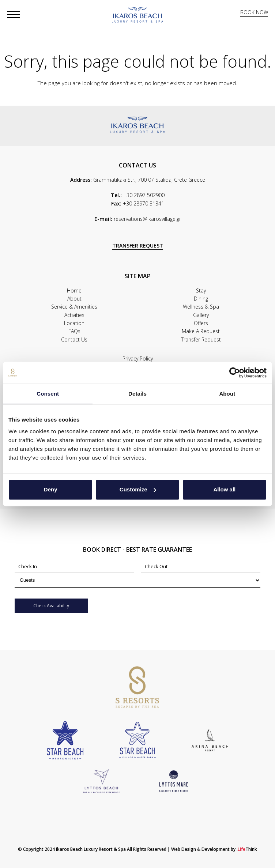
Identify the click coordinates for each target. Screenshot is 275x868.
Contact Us (74, 339)
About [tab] (227, 394)
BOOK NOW (254, 13)
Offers (201, 323)
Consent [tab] (48, 394)
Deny (51, 489)
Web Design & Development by (214, 849)
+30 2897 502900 (144, 195)
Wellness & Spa (201, 307)
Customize (138, 489)
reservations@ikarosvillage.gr (147, 219)
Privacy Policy (138, 358)
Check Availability (51, 606)
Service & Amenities (74, 307)
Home (74, 290)
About (74, 299)
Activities (74, 315)
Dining (201, 299)
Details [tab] (137, 394)
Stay (201, 290)
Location (74, 323)
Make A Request (201, 331)
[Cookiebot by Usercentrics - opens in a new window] (235, 373)
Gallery (201, 315)
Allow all (224, 489)
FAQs (74, 331)
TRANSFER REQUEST (138, 246)
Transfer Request (201, 339)
